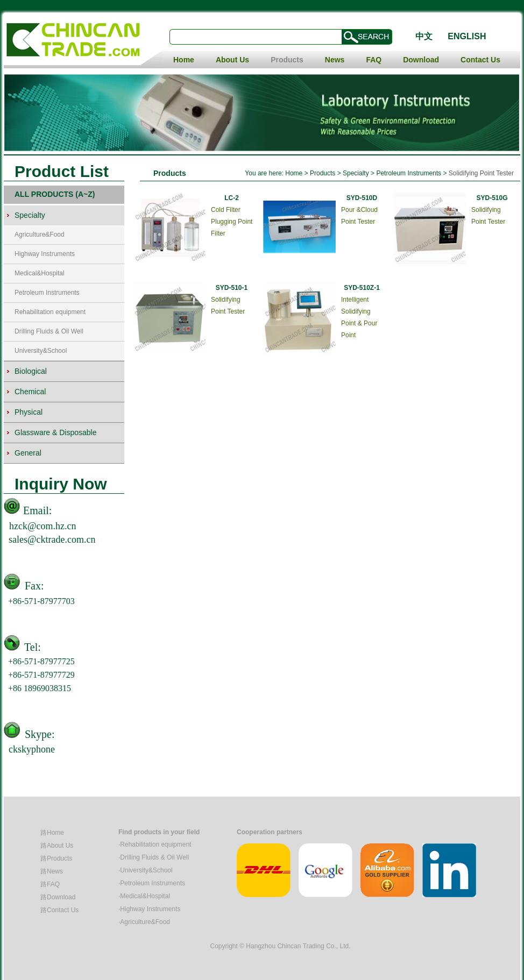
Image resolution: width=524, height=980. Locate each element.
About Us (232, 60)
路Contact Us (59, 910)
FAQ (374, 60)
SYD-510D (362, 198)
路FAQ (50, 884)
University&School (41, 351)
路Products (56, 858)
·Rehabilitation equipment (155, 844)
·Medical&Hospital (144, 896)
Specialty (356, 173)
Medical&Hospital (40, 273)
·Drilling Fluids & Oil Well (154, 857)
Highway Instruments (45, 254)
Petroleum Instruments (47, 293)
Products (287, 60)
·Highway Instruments (149, 909)
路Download (58, 897)
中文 (424, 36)
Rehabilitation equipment (50, 312)
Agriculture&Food (40, 235)
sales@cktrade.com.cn (52, 539)
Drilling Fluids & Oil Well (49, 331)
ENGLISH (467, 36)
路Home (52, 833)
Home (184, 60)
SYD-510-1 (232, 288)
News (335, 60)
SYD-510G (492, 198)
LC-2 (232, 198)
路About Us (57, 846)
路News (52, 871)
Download (421, 60)
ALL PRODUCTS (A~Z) (55, 194)
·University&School (146, 870)
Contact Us (480, 60)
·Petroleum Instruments (152, 883)
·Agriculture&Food (144, 922)
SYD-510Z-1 (362, 288)
